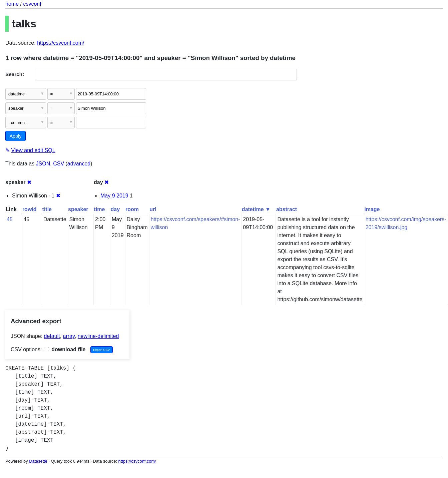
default (52, 336)
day (115, 209)
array (69, 336)
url (153, 209)
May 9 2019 (114, 196)
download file (65, 349)
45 (10, 219)
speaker (78, 209)
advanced (79, 164)
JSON (43, 164)
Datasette (38, 461)
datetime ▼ (256, 209)
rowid (30, 209)
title (47, 209)
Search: (15, 74)
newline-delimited (98, 336)
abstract (287, 209)
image (372, 209)
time (100, 209)
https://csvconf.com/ (61, 43)
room (132, 209)
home (12, 4)
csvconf (32, 4)
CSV (59, 164)
